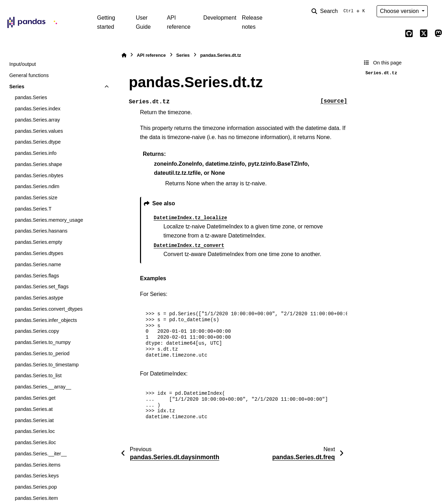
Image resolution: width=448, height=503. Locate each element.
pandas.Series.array (37, 120)
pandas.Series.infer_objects (46, 320)
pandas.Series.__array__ (43, 387)
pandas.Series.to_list (38, 375)
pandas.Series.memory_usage (49, 220)
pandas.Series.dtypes (39, 253)
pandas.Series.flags (37, 276)
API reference (179, 22)
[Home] (124, 55)
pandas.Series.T (33, 209)
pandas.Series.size (36, 198)
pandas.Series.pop (36, 487)
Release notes (252, 22)
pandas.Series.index (37, 109)
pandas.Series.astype (39, 298)
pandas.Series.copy (37, 331)
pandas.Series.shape (38, 164)
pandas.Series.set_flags (42, 287)
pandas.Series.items (37, 465)
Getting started (106, 22)
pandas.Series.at (34, 409)
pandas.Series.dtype (38, 142)
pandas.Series (31, 97)
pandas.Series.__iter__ (41, 454)
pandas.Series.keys (37, 476)
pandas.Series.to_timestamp (47, 365)
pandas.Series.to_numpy (43, 342)
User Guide (143, 22)
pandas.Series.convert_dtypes (49, 309)
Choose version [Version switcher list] (400, 11)
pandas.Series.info (36, 153)
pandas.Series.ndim (37, 186)
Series (17, 87)
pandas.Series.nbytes (39, 175)
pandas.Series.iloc (35, 442)
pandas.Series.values (39, 131)
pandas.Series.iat (34, 420)
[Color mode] (438, 11)
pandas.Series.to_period (42, 353)
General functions (29, 75)
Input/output (22, 64)
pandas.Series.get (35, 398)
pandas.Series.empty (38, 242)
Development (220, 18)
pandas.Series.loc (35, 431)
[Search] (339, 11)
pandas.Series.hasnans (41, 231)
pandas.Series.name (38, 264)
